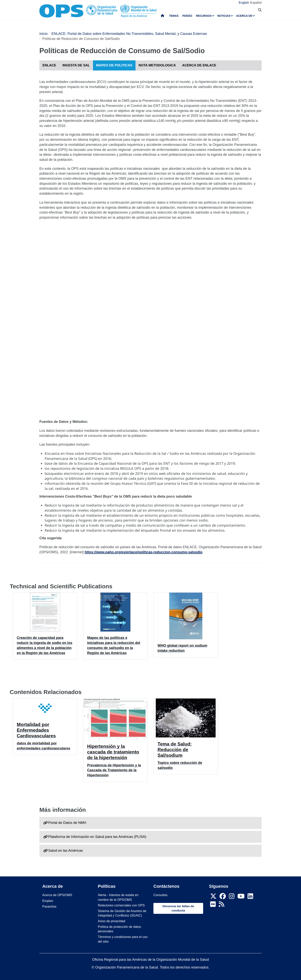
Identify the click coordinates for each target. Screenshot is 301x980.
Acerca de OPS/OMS (57, 895)
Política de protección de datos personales (119, 929)
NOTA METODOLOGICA (157, 65)
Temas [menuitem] (174, 16)
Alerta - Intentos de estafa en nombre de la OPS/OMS (118, 897)
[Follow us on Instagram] (232, 897)
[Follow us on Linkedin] (250, 897)
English (244, 3)
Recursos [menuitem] (204, 16)
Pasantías (49, 906)
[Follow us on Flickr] (213, 905)
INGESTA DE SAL (76, 65)
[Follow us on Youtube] (241, 897)
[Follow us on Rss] (221, 905)
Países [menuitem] (187, 16)
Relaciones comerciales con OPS (121, 905)
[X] (213, 897)
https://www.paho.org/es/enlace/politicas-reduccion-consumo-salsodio (143, 552)
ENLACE (49, 65)
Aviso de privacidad (112, 921)
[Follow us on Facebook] (223, 897)
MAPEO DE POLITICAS (114, 65)
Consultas (160, 895)
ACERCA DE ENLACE (199, 65)
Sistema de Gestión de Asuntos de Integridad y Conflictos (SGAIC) (122, 913)
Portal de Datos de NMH (67, 823)
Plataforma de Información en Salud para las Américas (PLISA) (97, 837)
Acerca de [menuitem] (244, 16)
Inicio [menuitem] (162, 17)
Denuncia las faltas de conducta (178, 908)
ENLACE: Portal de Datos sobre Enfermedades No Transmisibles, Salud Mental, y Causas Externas (129, 34)
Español (256, 3)
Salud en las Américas (66, 851)
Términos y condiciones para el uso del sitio (123, 939)
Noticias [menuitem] (224, 16)
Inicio (43, 34)
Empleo (48, 901)
